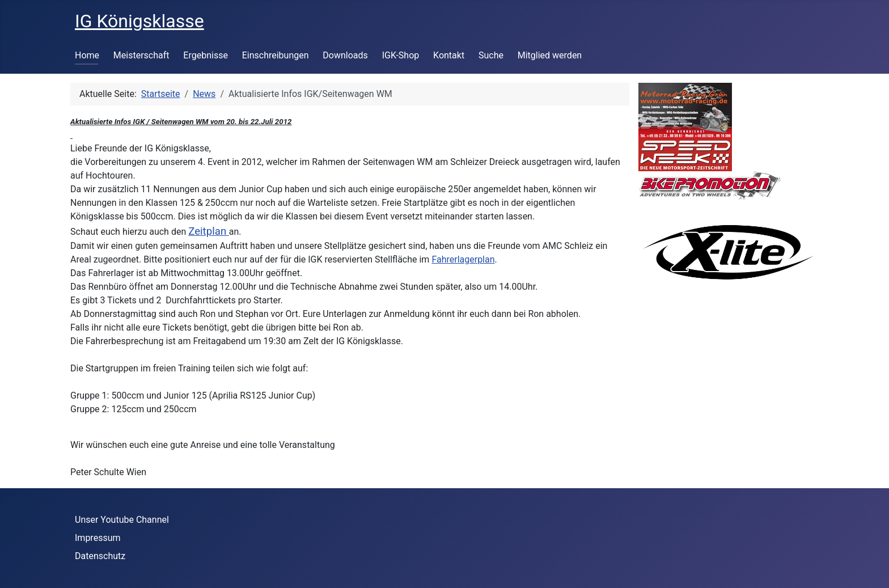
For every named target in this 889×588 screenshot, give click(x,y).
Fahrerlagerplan (463, 259)
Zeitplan (209, 231)
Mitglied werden (550, 55)
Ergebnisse (206, 55)
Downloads (345, 55)
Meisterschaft (141, 55)
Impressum (98, 538)
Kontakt (449, 55)
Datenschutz (100, 556)
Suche (491, 55)
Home (87, 55)
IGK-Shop (401, 55)
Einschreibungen (276, 55)
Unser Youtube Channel (122, 520)
